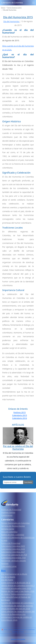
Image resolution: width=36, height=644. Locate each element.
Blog (3, 570)
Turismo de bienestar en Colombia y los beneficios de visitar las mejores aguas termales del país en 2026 (17, 606)
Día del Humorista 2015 (18, 17)
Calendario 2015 (20, 415)
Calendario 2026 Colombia (18, 639)
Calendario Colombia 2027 (13, 552)
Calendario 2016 (20, 418)
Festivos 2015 (19, 412)
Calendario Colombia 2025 (13, 546)
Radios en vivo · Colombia (13, 535)
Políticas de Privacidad (11, 510)
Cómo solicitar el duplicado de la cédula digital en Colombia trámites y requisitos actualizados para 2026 (18, 585)
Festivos (5, 563)
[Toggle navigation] (33, 3)
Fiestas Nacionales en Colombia (15, 523)
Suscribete (28, 482)
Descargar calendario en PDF (14, 555)
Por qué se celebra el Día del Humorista (18, 448)
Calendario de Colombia (12, 3)
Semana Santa (8, 529)
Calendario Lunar (9, 566)
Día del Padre (7, 580)
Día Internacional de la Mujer (14, 574)
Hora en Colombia (9, 532)
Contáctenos (7, 515)
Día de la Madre (8, 577)
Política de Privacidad (11, 543)
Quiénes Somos (8, 512)
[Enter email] (13, 482)
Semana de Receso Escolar (13, 526)
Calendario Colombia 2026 (13, 549)
